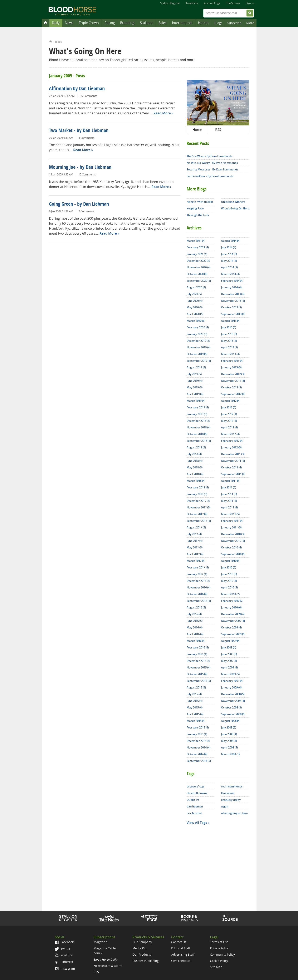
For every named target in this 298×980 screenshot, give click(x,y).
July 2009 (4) (229, 647)
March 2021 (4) (196, 241)
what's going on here (234, 813)
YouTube (64, 955)
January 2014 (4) (231, 287)
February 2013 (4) (232, 361)
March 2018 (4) (196, 481)
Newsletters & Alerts (108, 966)
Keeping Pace (195, 208)
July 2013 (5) (229, 327)
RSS (218, 130)
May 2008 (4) (229, 741)
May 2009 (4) (229, 661)
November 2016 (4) (199, 587)
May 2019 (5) (195, 387)
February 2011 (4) (232, 521)
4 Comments (86, 138)
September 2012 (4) (233, 394)
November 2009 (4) (233, 621)
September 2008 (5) (233, 714)
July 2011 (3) (229, 487)
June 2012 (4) (229, 414)
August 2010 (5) (231, 561)
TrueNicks (192, 3)
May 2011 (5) (229, 501)
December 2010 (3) (233, 534)
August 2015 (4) (196, 687)
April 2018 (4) (195, 474)
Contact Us (179, 942)
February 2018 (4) (198, 487)
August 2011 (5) (231, 481)
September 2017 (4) (199, 521)
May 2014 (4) (229, 261)
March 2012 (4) (230, 434)
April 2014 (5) (229, 267)
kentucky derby (231, 800)
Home (51, 41)
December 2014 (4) (198, 741)
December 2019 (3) (198, 341)
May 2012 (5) (229, 421)
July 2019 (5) (194, 374)
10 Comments (87, 174)
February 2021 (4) (198, 247)
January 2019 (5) (197, 414)
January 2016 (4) (197, 654)
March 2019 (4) (196, 401)
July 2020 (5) (194, 294)
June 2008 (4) (229, 734)
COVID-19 (193, 800)
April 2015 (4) (195, 714)
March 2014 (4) (230, 274)
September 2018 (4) (199, 441)
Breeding (127, 23)
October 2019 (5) (197, 354)
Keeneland (228, 793)
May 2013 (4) (229, 341)
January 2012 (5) (231, 447)
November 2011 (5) (233, 461)
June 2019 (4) (195, 381)
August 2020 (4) (196, 287)
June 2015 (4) (195, 701)
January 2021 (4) (197, 254)
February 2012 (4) (232, 441)
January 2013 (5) (231, 367)
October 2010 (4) (231, 547)
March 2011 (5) (230, 514)
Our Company (142, 942)
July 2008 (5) (229, 727)
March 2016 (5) (196, 641)
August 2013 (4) (231, 321)
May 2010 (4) (229, 581)
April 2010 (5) (229, 587)
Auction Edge (212, 3)
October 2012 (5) (231, 387)
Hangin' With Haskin (200, 202)
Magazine (100, 942)
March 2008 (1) (230, 754)
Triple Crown (89, 23)
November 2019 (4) (199, 347)
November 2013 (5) (233, 301)
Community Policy (222, 954)
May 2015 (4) (195, 707)
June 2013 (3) (229, 334)
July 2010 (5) (229, 567)
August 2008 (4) (231, 721)
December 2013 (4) (233, 294)
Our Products (142, 954)
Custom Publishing (146, 961)
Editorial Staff (181, 948)
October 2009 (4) (231, 627)
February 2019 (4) (198, 407)
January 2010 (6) (231, 607)
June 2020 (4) (195, 301)
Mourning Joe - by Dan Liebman (80, 168)
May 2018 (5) (195, 467)
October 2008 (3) (231, 707)
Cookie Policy (219, 961)
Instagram (65, 968)
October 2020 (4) (197, 274)
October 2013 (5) (231, 307)
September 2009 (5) (233, 634)
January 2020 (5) (197, 334)
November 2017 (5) (199, 507)
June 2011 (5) (229, 494)
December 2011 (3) (233, 454)
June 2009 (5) (229, 654)
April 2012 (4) (229, 427)
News (69, 23)
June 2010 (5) (229, 574)
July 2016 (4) (194, 614)
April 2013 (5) (229, 347)
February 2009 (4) (232, 681)
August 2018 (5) (196, 447)
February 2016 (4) (198, 647)
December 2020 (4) (198, 261)
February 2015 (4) (198, 727)
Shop (189, 918)
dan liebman (195, 806)
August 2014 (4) (231, 241)
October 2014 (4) (197, 754)
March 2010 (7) (230, 594)
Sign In (250, 3)
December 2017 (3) (198, 501)
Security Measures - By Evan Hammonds (212, 169)
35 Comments (89, 96)
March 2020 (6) (196, 321)
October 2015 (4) (197, 674)
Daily (56, 23)
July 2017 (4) (194, 534)
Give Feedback (181, 961)
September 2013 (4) (233, 314)
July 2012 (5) (229, 407)
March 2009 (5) (230, 674)
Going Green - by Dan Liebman (79, 204)
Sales (163, 23)
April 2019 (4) (195, 394)
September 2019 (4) (199, 361)
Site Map (216, 967)
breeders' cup (195, 786)
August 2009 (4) (231, 641)
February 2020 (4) (198, 327)
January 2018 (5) (197, 494)
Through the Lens (198, 215)
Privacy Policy (219, 948)
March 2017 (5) (196, 561)
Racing (110, 23)
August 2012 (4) (231, 401)
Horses (204, 23)
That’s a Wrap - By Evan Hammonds (209, 156)
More (250, 23)
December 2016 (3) (198, 581)
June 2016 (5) (195, 621)
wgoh (225, 806)
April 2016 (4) (195, 634)
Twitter (63, 949)
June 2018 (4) (195, 461)
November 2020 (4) (199, 267)
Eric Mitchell (195, 813)
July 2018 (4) (194, 454)
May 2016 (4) (195, 627)
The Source (233, 3)
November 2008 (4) (233, 701)
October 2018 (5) (197, 434)
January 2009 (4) (231, 687)
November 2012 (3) (233, 381)
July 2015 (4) (194, 694)
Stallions (147, 23)
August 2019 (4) (196, 367)
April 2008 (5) (229, 747)
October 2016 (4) (197, 594)
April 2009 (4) (229, 667)
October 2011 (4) (231, 467)
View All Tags (197, 823)
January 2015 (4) (197, 734)
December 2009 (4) (233, 614)
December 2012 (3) (233, 374)
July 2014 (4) (229, 247)
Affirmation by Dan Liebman (77, 89)
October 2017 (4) (197, 514)
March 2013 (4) (230, 354)
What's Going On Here (235, 208)
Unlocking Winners (233, 202)
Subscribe (234, 23)
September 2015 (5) (199, 681)
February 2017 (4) (198, 567)
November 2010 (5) (233, 541)
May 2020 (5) (195, 307)
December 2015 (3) (198, 661)
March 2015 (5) (196, 721)
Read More (162, 113)
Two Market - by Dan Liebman (79, 131)
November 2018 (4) (199, 427)
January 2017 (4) (197, 574)
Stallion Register (170, 3)
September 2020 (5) (199, 281)
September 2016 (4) (199, 601)
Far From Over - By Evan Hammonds (210, 176)
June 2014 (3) (229, 254)
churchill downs (197, 793)
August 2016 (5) (196, 607)
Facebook (64, 942)
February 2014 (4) (232, 281)
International (182, 23)
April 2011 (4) (229, 507)
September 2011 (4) (233, 474)
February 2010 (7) (232, 601)
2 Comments (86, 211)
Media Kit (139, 948)
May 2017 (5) (195, 547)
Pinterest (64, 962)
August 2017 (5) (196, 527)
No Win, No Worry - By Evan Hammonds (212, 163)
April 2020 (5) (195, 314)
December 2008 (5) (233, 694)
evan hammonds (232, 786)
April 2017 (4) (195, 554)
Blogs (218, 23)
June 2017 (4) (195, 541)
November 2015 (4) (199, 667)
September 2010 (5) (233, 554)
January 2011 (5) (231, 527)
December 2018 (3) (198, 421)
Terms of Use (219, 942)
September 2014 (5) (199, 761)
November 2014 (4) (199, 747)
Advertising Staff (183, 954)
